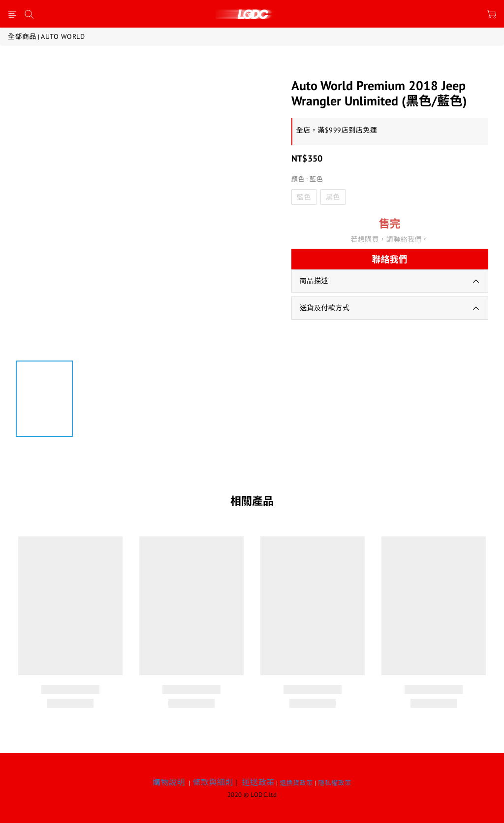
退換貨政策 (296, 783)
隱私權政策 (335, 783)
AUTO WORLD (63, 36)
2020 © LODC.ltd (252, 795)
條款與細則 (213, 782)
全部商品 (22, 36)
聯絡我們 (390, 259)
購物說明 (169, 782)
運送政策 (258, 782)
